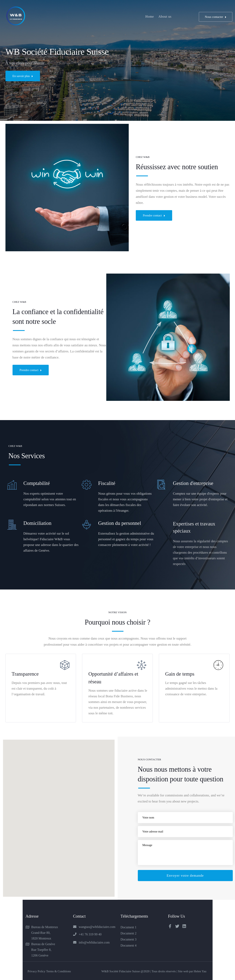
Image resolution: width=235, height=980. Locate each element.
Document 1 (129, 927)
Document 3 (129, 939)
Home (150, 17)
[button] (97, 819)
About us (165, 17)
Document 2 (129, 933)
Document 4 (129, 945)
